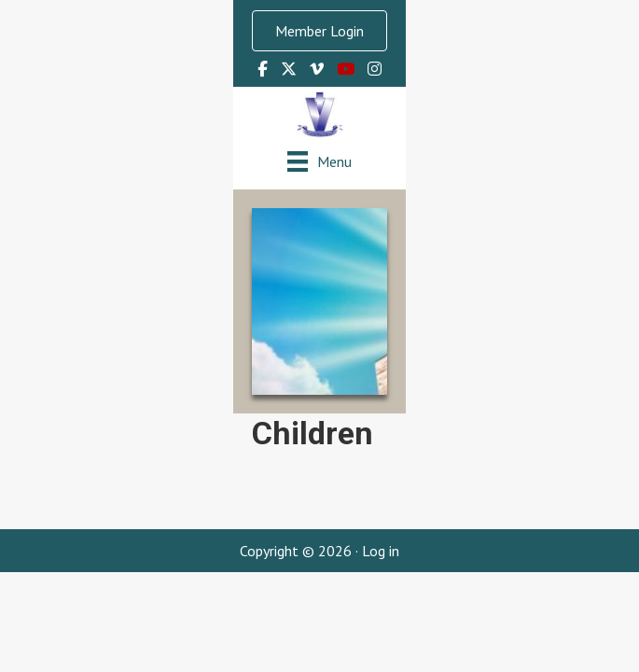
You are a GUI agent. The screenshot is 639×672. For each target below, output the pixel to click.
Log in (381, 551)
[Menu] (319, 161)
